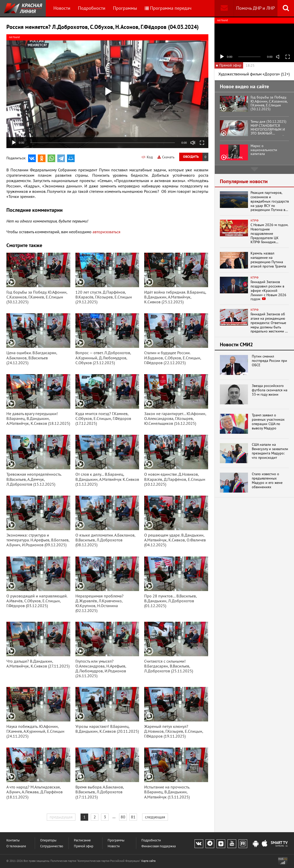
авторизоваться (106, 232)
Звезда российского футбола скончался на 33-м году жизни (270, 390)
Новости (62, 8)
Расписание (82, 840)
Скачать (166, 157)
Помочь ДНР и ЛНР (256, 8)
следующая (155, 817)
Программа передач (168, 8)
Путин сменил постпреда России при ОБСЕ (269, 361)
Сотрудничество (52, 846)
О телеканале (16, 846)
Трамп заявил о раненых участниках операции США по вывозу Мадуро (268, 422)
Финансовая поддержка (159, 846)
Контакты (13, 840)
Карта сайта (148, 861)
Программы (125, 8)
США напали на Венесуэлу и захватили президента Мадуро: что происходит (270, 451)
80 (123, 817)
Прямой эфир (84, 846)
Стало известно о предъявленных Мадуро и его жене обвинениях (267, 480)
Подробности (92, 8)
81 (133, 817)
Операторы (48, 840)
